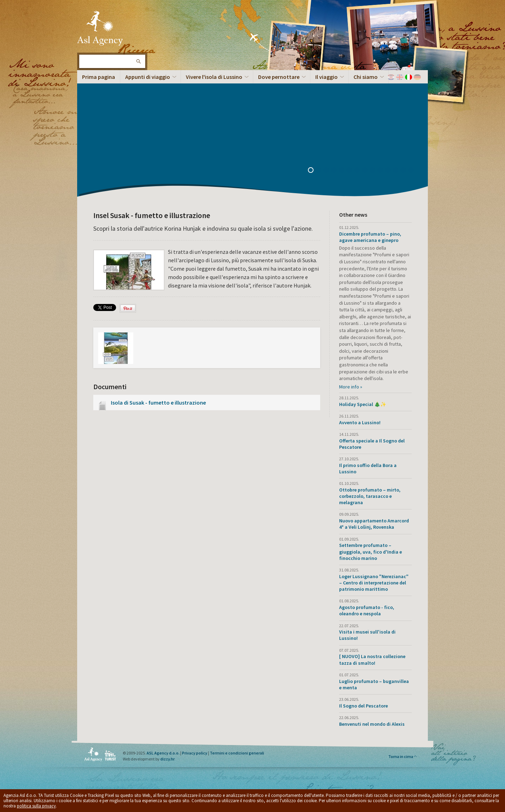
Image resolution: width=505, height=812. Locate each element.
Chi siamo (366, 77)
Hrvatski (391, 77)
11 (390, 171)
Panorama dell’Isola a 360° (123, 139)
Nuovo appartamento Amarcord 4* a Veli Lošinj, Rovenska (374, 524)
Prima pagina (99, 77)
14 (413, 171)
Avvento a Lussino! (360, 422)
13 (406, 171)
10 (383, 171)
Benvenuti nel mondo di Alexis (372, 724)
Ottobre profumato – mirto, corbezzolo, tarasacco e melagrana (370, 496)
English (400, 77)
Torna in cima (403, 756)
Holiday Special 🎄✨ (363, 404)
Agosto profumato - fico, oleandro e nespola (367, 610)
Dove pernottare (279, 77)
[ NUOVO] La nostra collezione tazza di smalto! (372, 659)
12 (398, 171)
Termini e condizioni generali (237, 753)
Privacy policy (195, 753)
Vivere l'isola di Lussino (214, 77)
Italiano (409, 77)
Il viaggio (326, 77)
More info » (351, 387)
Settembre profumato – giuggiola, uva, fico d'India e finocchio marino (371, 552)
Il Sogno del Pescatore (363, 706)
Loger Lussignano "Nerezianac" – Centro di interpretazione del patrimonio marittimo (374, 583)
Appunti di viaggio (148, 77)
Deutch (417, 77)
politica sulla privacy (36, 806)
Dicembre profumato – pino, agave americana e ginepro (370, 237)
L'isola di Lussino (100, 28)
